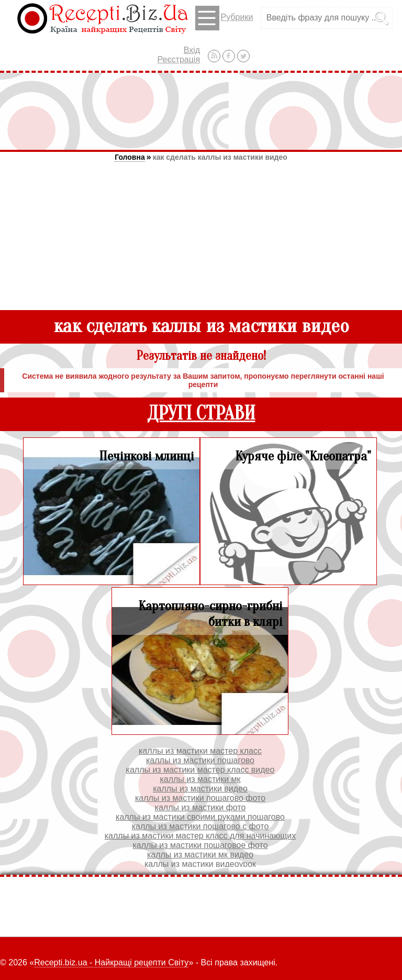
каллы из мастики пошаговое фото (200, 845)
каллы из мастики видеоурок (200, 864)
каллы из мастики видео (200, 789)
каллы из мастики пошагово (200, 760)
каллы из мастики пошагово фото (200, 798)
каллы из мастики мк (200, 779)
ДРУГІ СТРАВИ (201, 414)
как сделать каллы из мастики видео (220, 157)
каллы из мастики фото (200, 807)
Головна (130, 157)
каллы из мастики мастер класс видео (200, 770)
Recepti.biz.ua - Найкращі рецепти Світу (111, 962)
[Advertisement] (201, 111)
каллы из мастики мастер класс (200, 751)
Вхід (192, 50)
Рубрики (224, 18)
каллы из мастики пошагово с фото (200, 826)
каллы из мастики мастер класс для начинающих (200, 836)
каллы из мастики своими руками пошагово (200, 817)
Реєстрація (179, 59)
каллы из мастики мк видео (200, 855)
